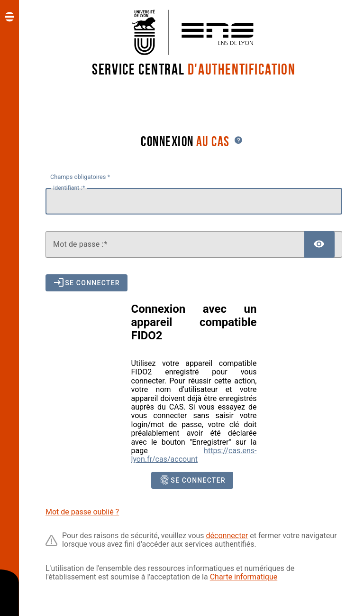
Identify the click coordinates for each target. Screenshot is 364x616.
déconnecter (227, 536)
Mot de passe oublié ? (82, 512)
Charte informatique (244, 577)
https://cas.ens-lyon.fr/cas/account (194, 455)
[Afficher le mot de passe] (319, 244)
